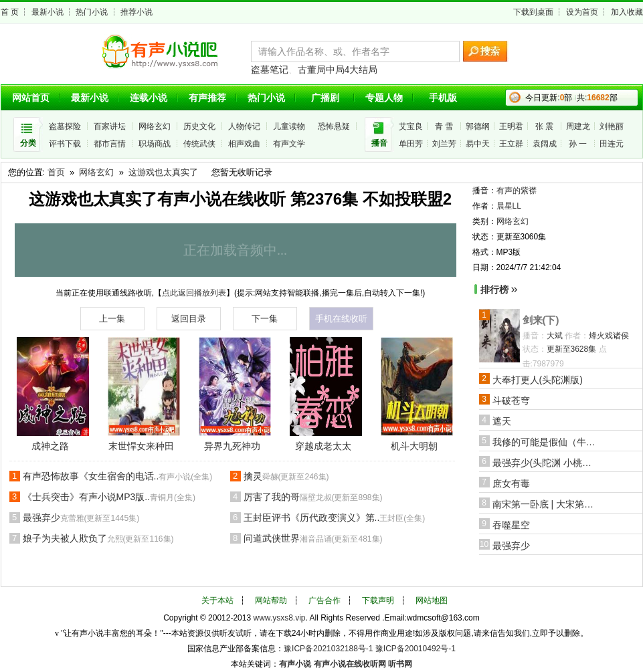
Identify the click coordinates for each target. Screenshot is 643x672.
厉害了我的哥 (313, 497)
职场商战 (155, 144)
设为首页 (582, 12)
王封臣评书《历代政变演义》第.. (335, 518)
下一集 (265, 319)
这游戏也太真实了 (163, 172)
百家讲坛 (110, 126)
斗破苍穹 (511, 401)
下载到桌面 (533, 12)
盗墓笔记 (270, 70)
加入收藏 (627, 12)
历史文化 (199, 126)
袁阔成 (545, 144)
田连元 (612, 144)
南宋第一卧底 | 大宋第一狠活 (546, 504)
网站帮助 (271, 600)
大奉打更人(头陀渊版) (538, 380)
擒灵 (286, 476)
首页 (56, 172)
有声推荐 (207, 98)
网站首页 (31, 98)
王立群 (511, 144)
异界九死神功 (232, 446)
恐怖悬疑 (334, 126)
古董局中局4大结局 (338, 70)
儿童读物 (289, 126)
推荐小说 (136, 12)
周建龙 (578, 126)
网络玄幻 (155, 126)
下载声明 (378, 600)
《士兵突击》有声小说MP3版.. (109, 497)
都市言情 (110, 144)
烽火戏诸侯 (609, 336)
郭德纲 (478, 126)
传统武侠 (199, 144)
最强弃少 (81, 518)
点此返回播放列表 (194, 293)
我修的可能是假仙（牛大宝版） (546, 442)
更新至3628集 (572, 349)
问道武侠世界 (313, 538)
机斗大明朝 (414, 446)
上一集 (112, 319)
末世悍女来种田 (141, 446)
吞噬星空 (511, 525)
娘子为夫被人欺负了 (98, 538)
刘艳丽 (612, 126)
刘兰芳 (444, 144)
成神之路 (50, 446)
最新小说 (48, 12)
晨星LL (509, 206)
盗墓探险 (65, 126)
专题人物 (384, 98)
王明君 (511, 126)
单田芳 (411, 144)
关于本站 (217, 600)
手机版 (443, 98)
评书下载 (65, 144)
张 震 (544, 126)
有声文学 (289, 144)
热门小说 (92, 12)
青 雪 (444, 126)
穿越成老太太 (323, 446)
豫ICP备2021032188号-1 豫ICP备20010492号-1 (370, 649)
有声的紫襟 (517, 191)
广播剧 (325, 98)
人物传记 (244, 126)
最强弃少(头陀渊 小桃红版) (546, 463)
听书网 (400, 664)
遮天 (502, 421)
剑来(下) (541, 320)
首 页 (10, 12)
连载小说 (149, 98)
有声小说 (295, 664)
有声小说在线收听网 (350, 664)
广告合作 (325, 600)
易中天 (478, 144)
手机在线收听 (341, 319)
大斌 (555, 336)
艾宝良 (411, 126)
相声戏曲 (244, 144)
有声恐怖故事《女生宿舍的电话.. (118, 476)
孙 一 (578, 144)
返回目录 (189, 319)
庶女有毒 (511, 483)
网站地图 (432, 600)
